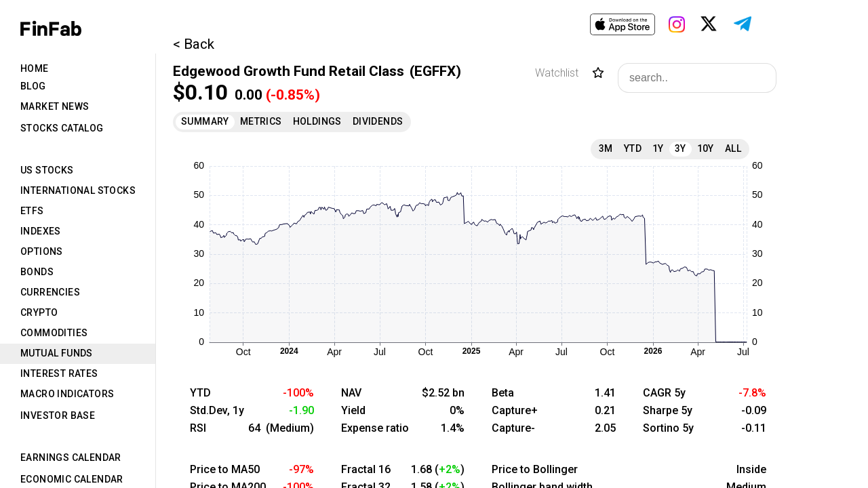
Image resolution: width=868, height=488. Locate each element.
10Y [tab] (706, 148)
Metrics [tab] (261, 121)
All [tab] (733, 148)
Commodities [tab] (54, 333)
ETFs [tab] (32, 211)
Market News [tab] (55, 106)
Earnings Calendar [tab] (71, 457)
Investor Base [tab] (58, 415)
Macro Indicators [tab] (67, 394)
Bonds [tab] (37, 272)
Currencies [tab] (50, 292)
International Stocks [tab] (78, 190)
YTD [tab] (633, 148)
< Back (194, 44)
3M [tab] (606, 148)
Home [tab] (35, 68)
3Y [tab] (680, 148)
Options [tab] (42, 251)
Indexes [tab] (41, 231)
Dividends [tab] (378, 121)
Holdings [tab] (317, 121)
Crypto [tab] (39, 312)
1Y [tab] (658, 148)
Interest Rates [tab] (59, 373)
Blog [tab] (33, 86)
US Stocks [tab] (47, 170)
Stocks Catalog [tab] (62, 128)
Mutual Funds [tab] (57, 353)
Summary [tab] (205, 121)
